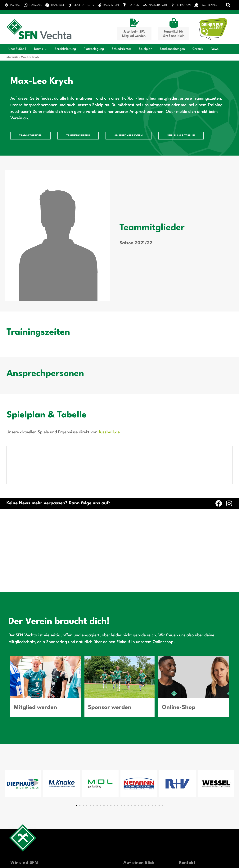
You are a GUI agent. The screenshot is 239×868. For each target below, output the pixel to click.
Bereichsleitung (65, 49)
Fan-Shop (130, 823)
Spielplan (146, 49)
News (215, 49)
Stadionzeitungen (172, 49)
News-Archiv (132, 840)
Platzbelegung (94, 49)
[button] (228, 5)
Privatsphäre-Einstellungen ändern (46, 862)
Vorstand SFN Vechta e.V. (141, 829)
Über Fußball (17, 49)
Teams (40, 49)
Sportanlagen (133, 806)
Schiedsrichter (121, 49)
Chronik (198, 49)
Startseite (12, 57)
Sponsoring (131, 817)
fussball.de (109, 432)
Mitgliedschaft (133, 811)
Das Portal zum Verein (138, 800)
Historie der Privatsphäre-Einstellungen (120, 862)
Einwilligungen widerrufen (193, 862)
